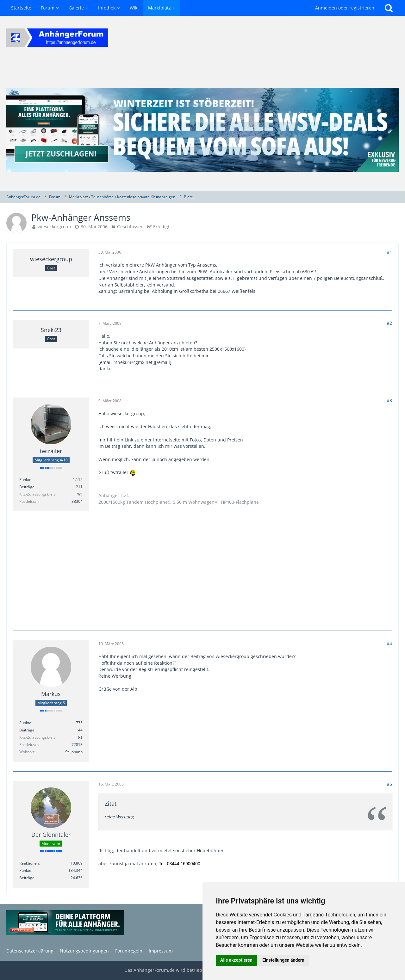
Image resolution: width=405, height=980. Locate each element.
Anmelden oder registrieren (345, 8)
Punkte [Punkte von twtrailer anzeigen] (25, 480)
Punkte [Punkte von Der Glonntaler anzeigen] (25, 870)
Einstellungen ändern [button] (283, 960)
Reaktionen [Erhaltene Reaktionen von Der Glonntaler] (29, 863)
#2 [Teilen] (389, 323)
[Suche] (389, 8)
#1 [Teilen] (389, 252)
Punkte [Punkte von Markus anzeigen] (25, 723)
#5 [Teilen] (389, 784)
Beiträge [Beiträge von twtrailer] (27, 487)
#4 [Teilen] (389, 643)
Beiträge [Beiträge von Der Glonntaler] (27, 878)
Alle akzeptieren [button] (236, 960)
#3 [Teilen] (389, 401)
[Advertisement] (202, 575)
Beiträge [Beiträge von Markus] (27, 730)
